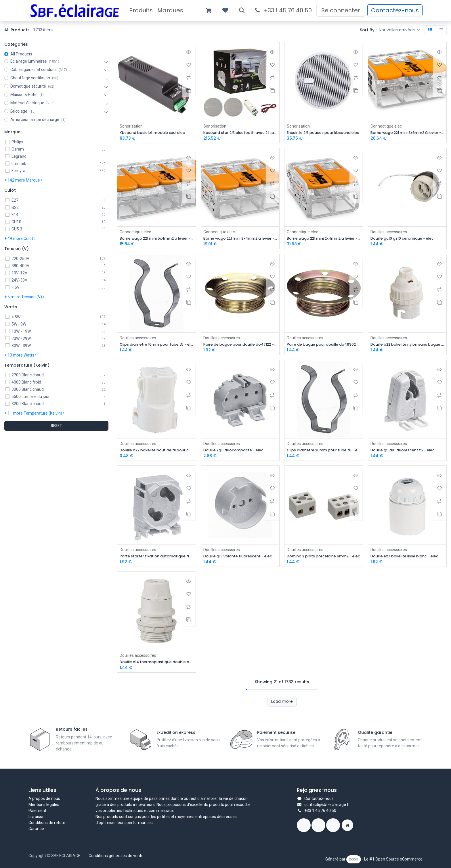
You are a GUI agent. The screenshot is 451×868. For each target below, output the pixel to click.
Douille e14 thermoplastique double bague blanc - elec (157, 664)
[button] (242, 10)
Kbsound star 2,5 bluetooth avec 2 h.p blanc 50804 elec (240, 133)
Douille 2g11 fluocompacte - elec (238, 452)
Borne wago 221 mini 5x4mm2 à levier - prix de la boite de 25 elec (157, 239)
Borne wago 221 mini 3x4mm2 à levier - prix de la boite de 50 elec (240, 239)
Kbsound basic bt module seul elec (157, 133)
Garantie (36, 829)
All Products (21, 54)
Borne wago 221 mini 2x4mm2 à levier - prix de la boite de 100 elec (324, 239)
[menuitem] (141, 10)
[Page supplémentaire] (347, 825)
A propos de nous (44, 798)
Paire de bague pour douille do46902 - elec (324, 345)
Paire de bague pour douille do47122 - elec (240, 345)
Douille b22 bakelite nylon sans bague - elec (407, 345)
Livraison (37, 817)
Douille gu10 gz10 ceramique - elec (407, 239)
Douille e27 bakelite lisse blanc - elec (407, 558)
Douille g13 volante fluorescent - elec (240, 558)
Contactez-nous (395, 10)
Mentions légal (42, 805)
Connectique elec (386, 126)
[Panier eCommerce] (209, 10)
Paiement (37, 811)
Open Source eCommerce (399, 859)
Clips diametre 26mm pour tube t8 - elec (324, 452)
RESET (57, 426)
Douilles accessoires (389, 232)
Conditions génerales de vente (116, 856)
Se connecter (341, 10)
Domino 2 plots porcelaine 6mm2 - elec (324, 558)
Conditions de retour (47, 823)
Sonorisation (131, 126)
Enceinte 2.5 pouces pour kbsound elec (324, 133)
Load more (282, 704)
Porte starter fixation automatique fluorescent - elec (157, 558)
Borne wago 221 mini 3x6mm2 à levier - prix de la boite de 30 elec (407, 133)
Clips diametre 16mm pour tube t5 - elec (157, 345)
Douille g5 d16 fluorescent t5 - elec (407, 452)
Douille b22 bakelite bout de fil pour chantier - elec (157, 452)
